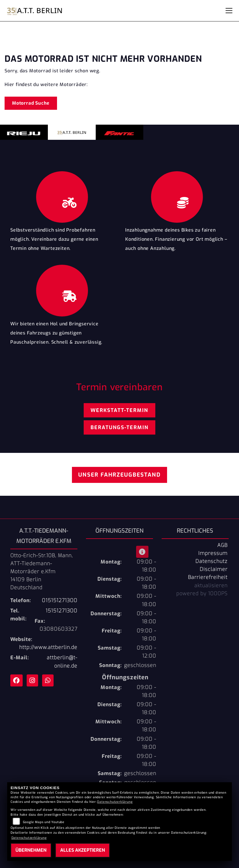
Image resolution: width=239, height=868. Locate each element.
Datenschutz (211, 561)
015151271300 (60, 600)
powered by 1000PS (202, 594)
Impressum (213, 553)
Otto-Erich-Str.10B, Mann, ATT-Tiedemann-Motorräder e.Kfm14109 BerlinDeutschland (42, 572)
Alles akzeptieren (83, 850)
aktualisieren (211, 586)
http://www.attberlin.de (48, 647)
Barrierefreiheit (208, 577)
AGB (222, 545)
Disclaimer (214, 569)
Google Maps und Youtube (44, 822)
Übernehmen (31, 850)
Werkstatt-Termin (119, 410)
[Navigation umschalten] (229, 11)
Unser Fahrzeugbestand (119, 475)
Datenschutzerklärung (115, 802)
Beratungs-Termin (119, 427)
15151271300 (61, 611)
